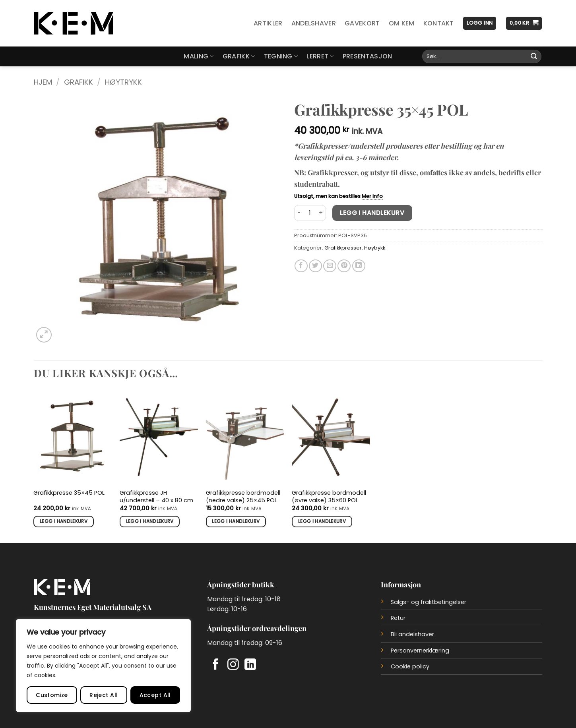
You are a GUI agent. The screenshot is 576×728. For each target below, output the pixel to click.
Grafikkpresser (343, 248)
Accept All (155, 695)
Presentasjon (368, 56)
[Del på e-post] (330, 266)
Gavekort (362, 23)
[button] (480, 23)
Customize (52, 695)
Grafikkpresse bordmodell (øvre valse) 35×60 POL (329, 497)
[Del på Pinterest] (344, 266)
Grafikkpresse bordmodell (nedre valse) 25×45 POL (243, 497)
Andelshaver (314, 23)
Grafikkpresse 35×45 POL (69, 493)
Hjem (43, 82)
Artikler (268, 23)
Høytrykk (123, 82)
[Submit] (534, 56)
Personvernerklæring (420, 651)
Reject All (104, 695)
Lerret (320, 56)
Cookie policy (410, 666)
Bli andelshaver (412, 634)
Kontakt (439, 23)
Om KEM (402, 23)
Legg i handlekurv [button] (64, 521)
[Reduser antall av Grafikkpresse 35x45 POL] (299, 213)
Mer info (372, 196)
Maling (199, 56)
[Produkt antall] (310, 213)
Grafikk (239, 56)
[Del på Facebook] (301, 266)
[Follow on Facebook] (216, 665)
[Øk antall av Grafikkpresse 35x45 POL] (321, 213)
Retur (398, 618)
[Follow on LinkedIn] (250, 665)
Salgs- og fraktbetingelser (429, 602)
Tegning (281, 56)
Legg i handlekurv (372, 213)
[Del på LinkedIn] (359, 266)
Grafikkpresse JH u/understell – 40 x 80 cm (156, 497)
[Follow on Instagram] (233, 665)
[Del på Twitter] (315, 266)
